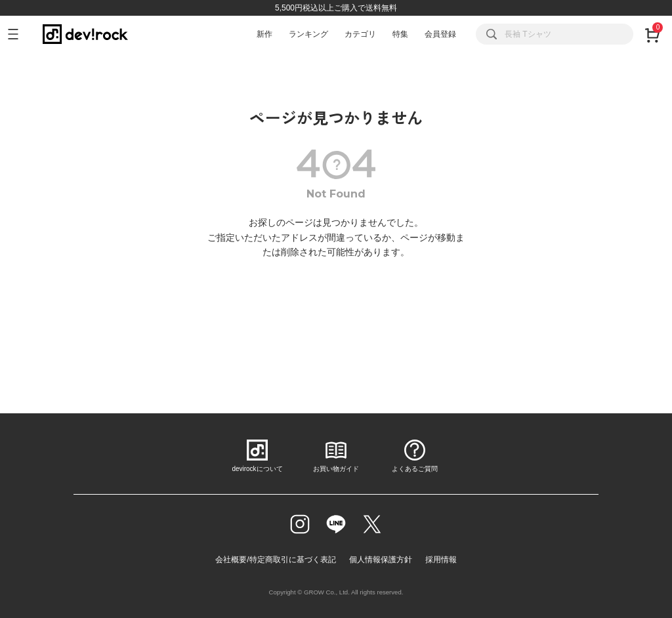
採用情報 (441, 560)
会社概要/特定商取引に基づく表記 (275, 560)
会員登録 (440, 34)
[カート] (652, 34)
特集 (400, 34)
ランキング (308, 34)
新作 (264, 34)
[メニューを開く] (19, 34)
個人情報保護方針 (381, 560)
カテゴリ (360, 34)
